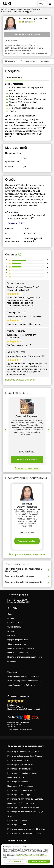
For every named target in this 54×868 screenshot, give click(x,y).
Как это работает (15, 623)
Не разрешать (15, 861)
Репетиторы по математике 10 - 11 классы (25, 799)
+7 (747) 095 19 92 (18, 595)
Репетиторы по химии (17, 825)
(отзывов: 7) (30, 22)
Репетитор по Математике (19, 760)
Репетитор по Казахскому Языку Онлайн (25, 756)
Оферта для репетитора (18, 640)
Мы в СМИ (12, 635)
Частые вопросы (15, 627)
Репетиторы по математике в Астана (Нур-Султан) (25, 814)
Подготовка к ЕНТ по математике (22, 803)
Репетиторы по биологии (18, 782)
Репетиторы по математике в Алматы (23, 807)
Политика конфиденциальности (21, 648)
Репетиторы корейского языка (20, 765)
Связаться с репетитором (27, 35)
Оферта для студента (17, 644)
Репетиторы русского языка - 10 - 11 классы (26, 829)
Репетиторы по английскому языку (22, 773)
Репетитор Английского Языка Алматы (24, 752)
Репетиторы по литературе (19, 795)
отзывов (20, 709)
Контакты (11, 618)
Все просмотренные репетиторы (27, 554)
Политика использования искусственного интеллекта (25, 659)
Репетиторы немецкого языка (20, 769)
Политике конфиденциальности (25, 856)
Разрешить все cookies (39, 861)
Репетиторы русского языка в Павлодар (24, 833)
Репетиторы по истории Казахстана (22, 790)
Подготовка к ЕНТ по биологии (20, 786)
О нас (10, 614)
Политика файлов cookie (18, 653)
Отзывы (11, 631)
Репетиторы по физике (17, 820)
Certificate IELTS (16, 223)
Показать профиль (27, 459)
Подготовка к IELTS (16, 777)
